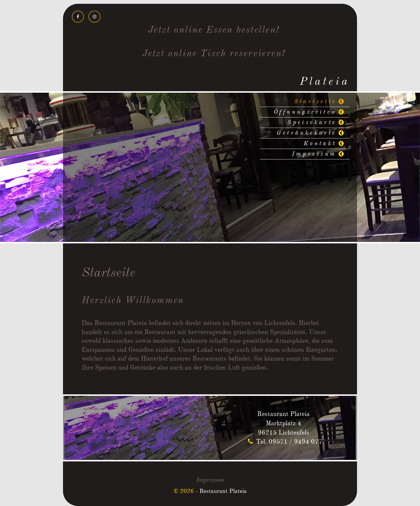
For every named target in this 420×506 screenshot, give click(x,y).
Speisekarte (312, 123)
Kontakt (320, 144)
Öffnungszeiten (305, 112)
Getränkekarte (306, 133)
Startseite (315, 102)
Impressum (314, 154)
